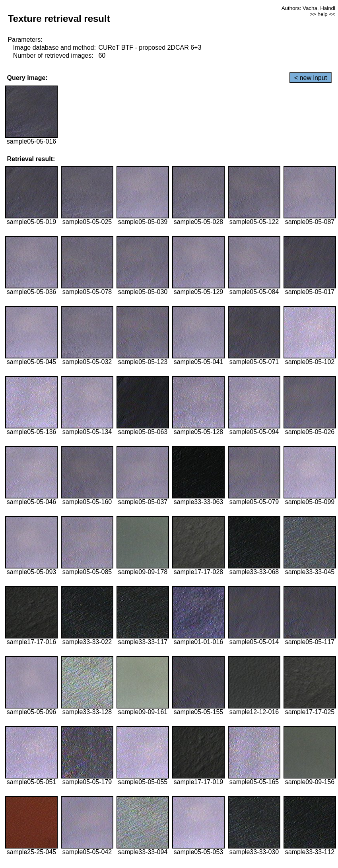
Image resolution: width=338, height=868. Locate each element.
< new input (311, 78)
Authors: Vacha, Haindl (308, 8)
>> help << (322, 14)
